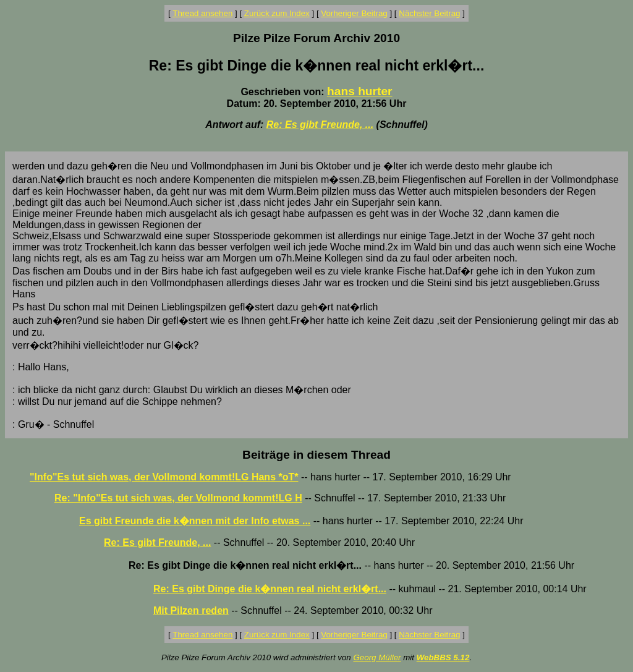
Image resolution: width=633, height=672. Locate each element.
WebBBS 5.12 (443, 657)
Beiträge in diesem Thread (316, 455)
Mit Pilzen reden (191, 610)
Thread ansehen (202, 13)
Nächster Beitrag (429, 13)
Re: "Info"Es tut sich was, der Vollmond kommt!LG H (178, 498)
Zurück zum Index (277, 13)
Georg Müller (377, 657)
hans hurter (360, 91)
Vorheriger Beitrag (354, 13)
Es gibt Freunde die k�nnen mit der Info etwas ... (195, 521)
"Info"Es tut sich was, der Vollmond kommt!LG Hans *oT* (164, 477)
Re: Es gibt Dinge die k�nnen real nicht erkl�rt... (270, 589)
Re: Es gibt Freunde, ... (320, 125)
